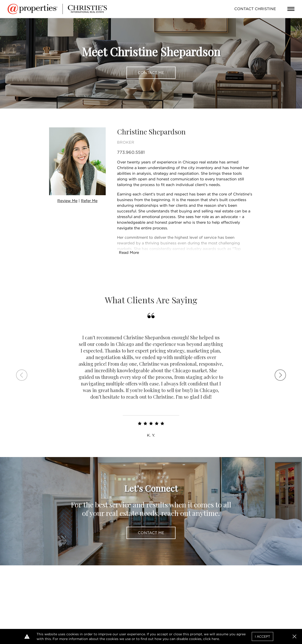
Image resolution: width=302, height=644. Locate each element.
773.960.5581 (131, 152)
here (215, 639)
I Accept (262, 636)
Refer (89, 201)
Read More (129, 253)
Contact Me (151, 73)
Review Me (67, 201)
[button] (294, 636)
